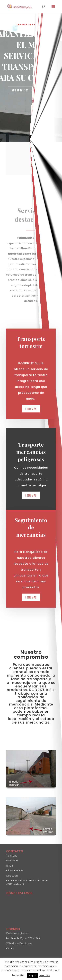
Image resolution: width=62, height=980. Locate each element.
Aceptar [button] (32, 975)
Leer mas (31, 608)
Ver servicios (20, 90)
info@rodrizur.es (15, 870)
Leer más (44, 975)
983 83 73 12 (12, 860)
